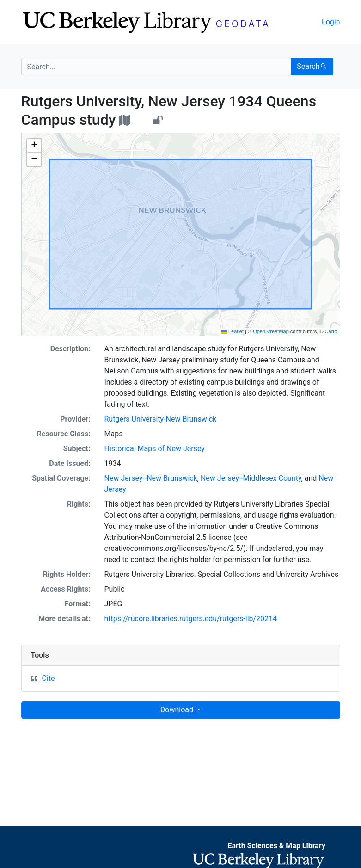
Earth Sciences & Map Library (276, 846)
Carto (331, 331)
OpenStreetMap (271, 331)
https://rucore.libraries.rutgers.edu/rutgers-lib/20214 (191, 619)
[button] (34, 146)
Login (331, 22)
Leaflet (233, 331)
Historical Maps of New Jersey (155, 449)
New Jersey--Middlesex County (251, 478)
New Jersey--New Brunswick (151, 478)
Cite (49, 678)
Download (178, 710)
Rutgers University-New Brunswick (161, 419)
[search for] (156, 67)
